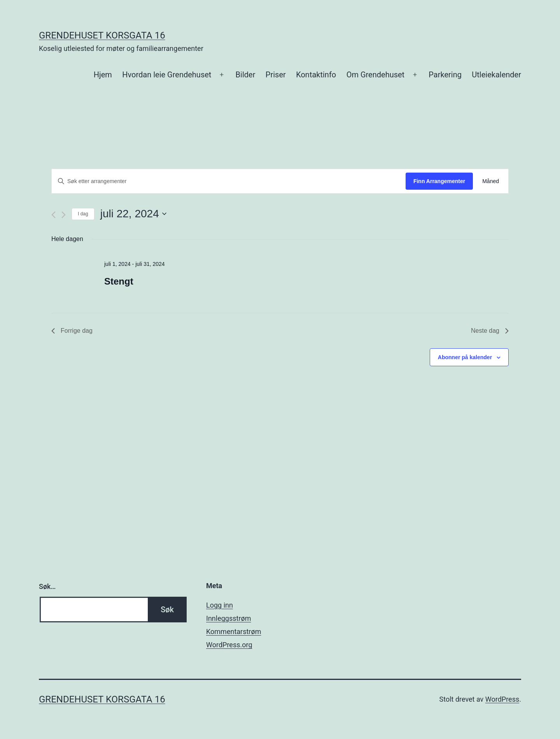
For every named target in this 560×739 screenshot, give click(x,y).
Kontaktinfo (316, 75)
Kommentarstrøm (234, 632)
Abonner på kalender (465, 357)
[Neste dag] (64, 215)
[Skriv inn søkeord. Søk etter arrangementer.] (229, 181)
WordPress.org (229, 645)
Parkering (445, 75)
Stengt (119, 281)
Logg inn (220, 605)
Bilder (246, 75)
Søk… (47, 586)
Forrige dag (72, 331)
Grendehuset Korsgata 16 (102, 35)
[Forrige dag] (53, 215)
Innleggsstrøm (228, 618)
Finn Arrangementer (439, 181)
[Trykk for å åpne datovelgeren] (133, 214)
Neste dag (490, 331)
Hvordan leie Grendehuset (167, 75)
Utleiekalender (496, 75)
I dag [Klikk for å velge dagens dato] (83, 214)
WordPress (502, 699)
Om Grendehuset (376, 75)
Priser (276, 75)
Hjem (103, 75)
